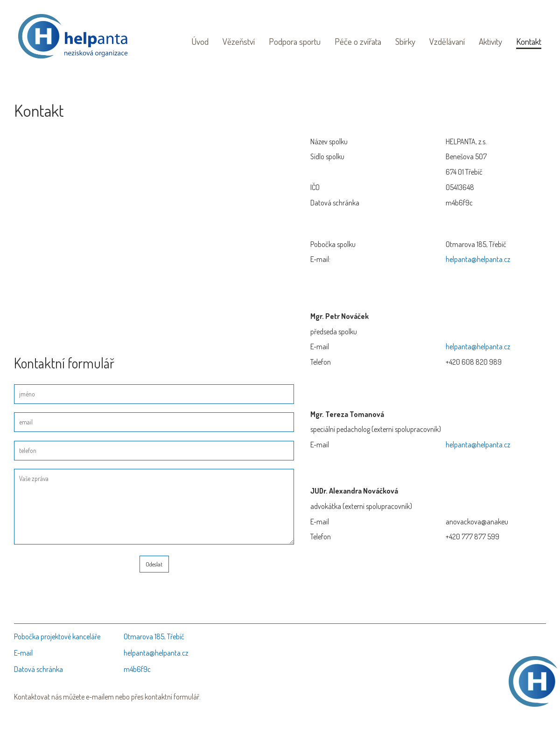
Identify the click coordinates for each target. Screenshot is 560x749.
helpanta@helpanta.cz (478, 259)
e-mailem (100, 697)
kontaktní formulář (172, 697)
